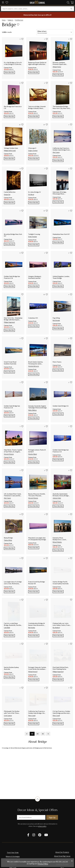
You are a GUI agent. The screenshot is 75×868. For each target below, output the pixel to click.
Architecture (19, 20)
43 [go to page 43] (32, 734)
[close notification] (72, 861)
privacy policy (42, 826)
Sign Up (52, 817)
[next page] (48, 734)
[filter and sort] (55, 32)
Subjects (10, 20)
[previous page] (27, 734)
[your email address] (31, 817)
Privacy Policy (43, 864)
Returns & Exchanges (13, 856)
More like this (10, 72)
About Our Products (62, 852)
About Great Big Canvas (62, 856)
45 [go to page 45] (43, 734)
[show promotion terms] (37, 15)
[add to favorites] (18, 25)
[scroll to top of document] (37, 802)
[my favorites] (7, 3)
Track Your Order (13, 852)
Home (4, 20)
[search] (68, 2)
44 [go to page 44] (37, 734)
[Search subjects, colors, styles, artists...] (37, 9)
